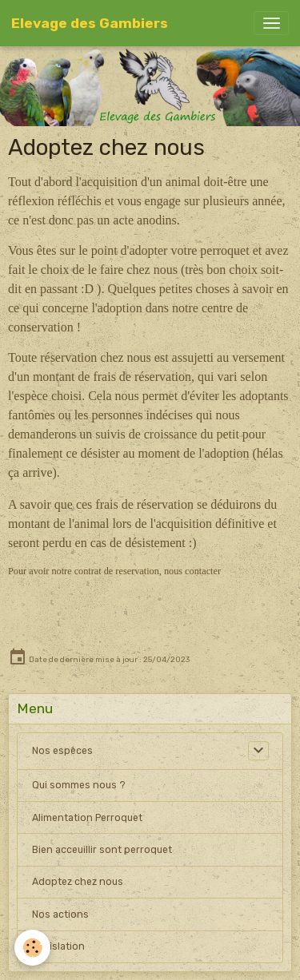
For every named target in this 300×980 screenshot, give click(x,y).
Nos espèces (62, 751)
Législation (58, 946)
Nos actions (60, 915)
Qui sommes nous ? (79, 785)
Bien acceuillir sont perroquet (102, 850)
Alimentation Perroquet (87, 818)
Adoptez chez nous (78, 882)
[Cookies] (32, 948)
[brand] (90, 23)
